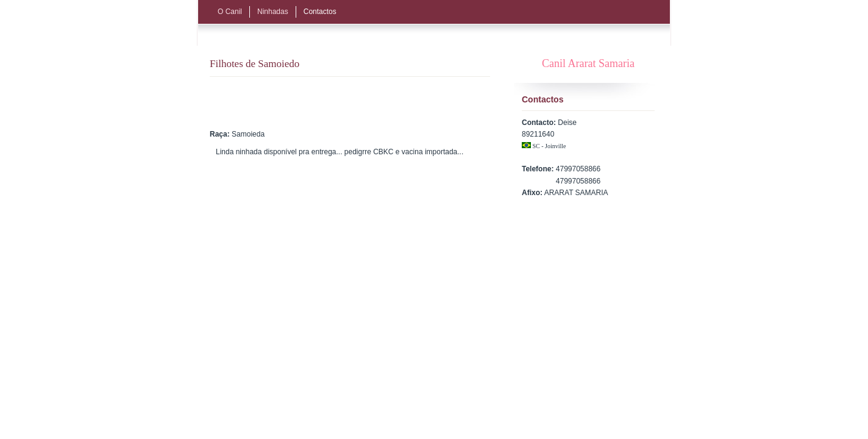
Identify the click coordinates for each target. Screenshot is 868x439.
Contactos (320, 12)
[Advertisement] (361, 101)
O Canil (230, 12)
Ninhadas (273, 12)
